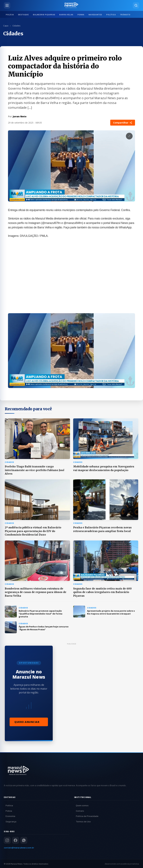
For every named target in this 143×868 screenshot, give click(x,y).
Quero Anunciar (27, 722)
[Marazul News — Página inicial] (72, 5)
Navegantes (95, 14)
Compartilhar (123, 123)
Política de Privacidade (87, 816)
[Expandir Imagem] (129, 136)
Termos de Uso (83, 821)
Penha (81, 14)
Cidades (16, 26)
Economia (10, 816)
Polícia (10, 14)
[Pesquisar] (136, 5)
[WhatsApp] (24, 840)
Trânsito (125, 14)
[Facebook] (15, 840)
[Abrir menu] (7, 5)
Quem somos (82, 805)
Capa (6, 26)
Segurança (11, 821)
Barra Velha (66, 14)
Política (111, 14)
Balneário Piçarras (44, 14)
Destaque (23, 14)
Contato (80, 811)
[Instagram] (7, 840)
